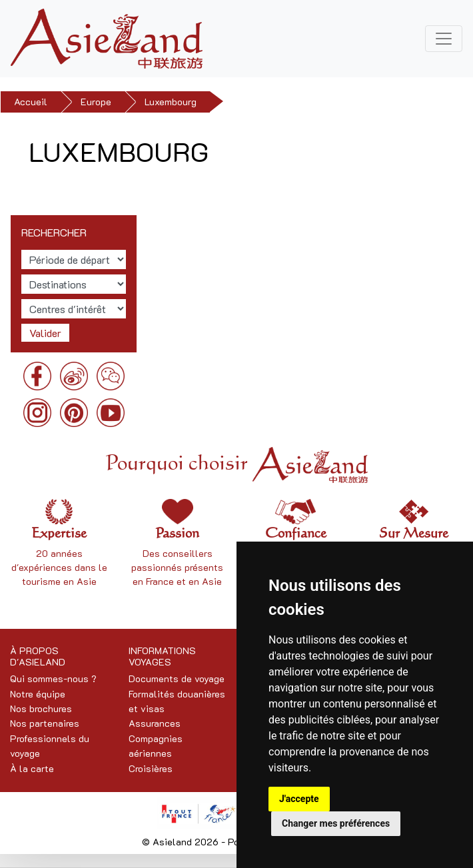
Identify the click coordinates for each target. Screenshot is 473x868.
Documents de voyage (177, 678)
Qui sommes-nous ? (53, 678)
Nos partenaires (45, 723)
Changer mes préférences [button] (336, 823)
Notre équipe (38, 694)
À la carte (32, 768)
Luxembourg (171, 102)
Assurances (155, 723)
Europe (96, 102)
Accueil (31, 102)
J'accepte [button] (299, 799)
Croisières (151, 768)
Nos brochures (41, 708)
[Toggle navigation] (444, 39)
